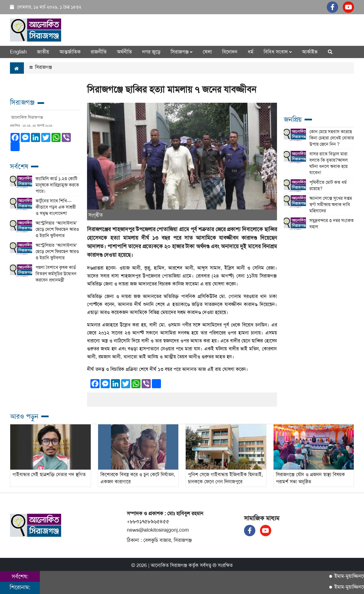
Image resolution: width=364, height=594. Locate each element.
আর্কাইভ (310, 52)
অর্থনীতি (124, 52)
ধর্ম (251, 52)
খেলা (207, 52)
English (18, 52)
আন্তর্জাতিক (70, 52)
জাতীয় (43, 52)
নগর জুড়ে (151, 52)
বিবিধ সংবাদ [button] (278, 52)
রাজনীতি (99, 52)
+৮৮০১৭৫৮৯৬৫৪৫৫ (148, 521)
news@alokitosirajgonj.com (158, 530)
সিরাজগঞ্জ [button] (182, 52)
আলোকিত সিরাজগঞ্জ (169, 565)
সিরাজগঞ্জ (41, 67)
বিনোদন (230, 52)
